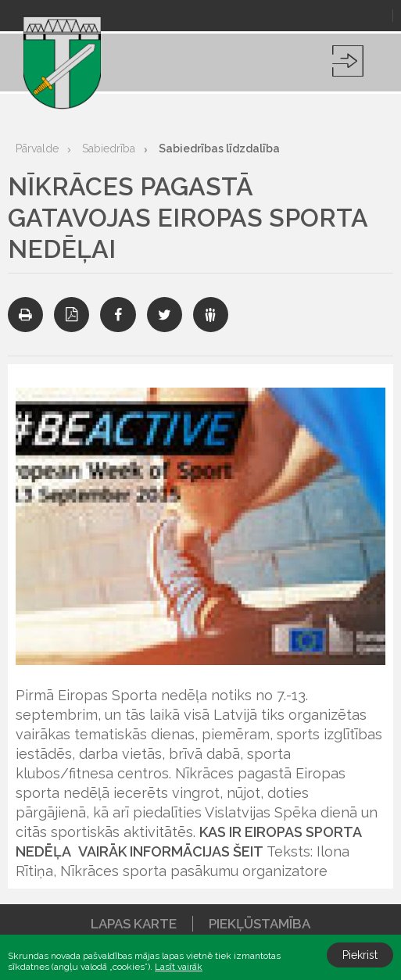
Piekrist (360, 955)
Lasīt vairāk (179, 967)
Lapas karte (134, 924)
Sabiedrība (109, 148)
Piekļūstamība (260, 924)
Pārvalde (37, 148)
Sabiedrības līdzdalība (219, 148)
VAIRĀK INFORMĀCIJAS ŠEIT (171, 851)
